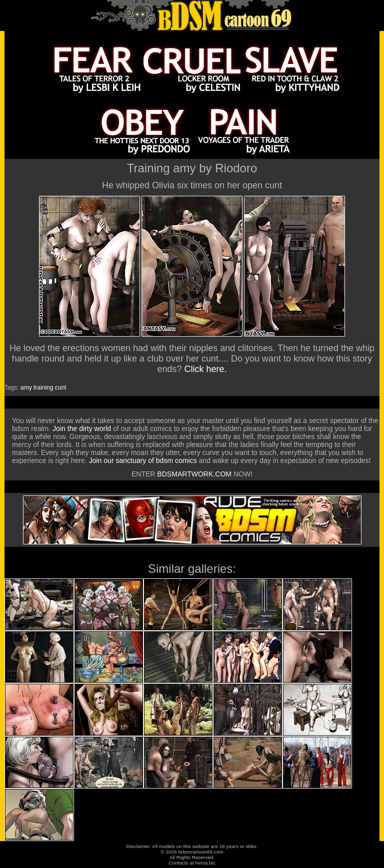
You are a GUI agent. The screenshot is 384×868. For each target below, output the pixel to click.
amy (26, 388)
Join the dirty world (82, 429)
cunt (61, 388)
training (43, 388)
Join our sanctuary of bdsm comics (143, 460)
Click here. (206, 369)
